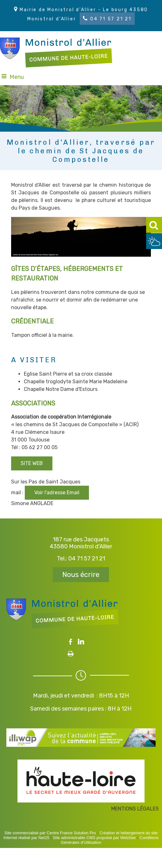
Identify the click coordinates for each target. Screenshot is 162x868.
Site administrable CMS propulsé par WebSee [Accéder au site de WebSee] (94, 838)
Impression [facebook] (71, 652)
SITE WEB (32, 463)
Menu (17, 77)
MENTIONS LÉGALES (135, 809)
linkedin (81, 642)
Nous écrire (81, 575)
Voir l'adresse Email (57, 493)
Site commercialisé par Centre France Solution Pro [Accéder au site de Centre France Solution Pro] (50, 833)
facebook (71, 642)
